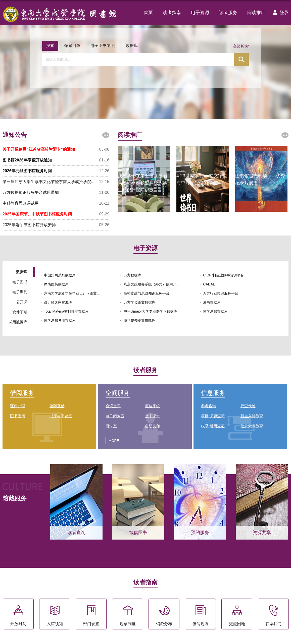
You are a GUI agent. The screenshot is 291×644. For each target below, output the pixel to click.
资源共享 (262, 533)
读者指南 (172, 13)
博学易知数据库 (215, 311)
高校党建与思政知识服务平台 (147, 293)
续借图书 (138, 533)
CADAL (209, 284)
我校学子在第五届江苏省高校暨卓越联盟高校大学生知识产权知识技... (142, 183)
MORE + (115, 441)
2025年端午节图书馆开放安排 (29, 225)
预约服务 (200, 533)
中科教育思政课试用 (21, 203)
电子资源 (200, 13)
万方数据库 (132, 275)
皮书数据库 (212, 302)
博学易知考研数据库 (60, 320)
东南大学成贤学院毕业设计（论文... (72, 293)
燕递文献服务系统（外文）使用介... (152, 284)
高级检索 (241, 46)
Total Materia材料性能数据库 (66, 311)
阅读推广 (256, 13)
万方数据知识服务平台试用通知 (31, 192)
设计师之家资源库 (58, 302)
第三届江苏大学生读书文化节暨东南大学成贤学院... (48, 182)
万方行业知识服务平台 (221, 293)
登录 (279, 13)
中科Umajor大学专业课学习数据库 (150, 311)
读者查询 (76, 533)
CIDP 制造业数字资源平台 (224, 275)
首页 (148, 13)
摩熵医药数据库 (56, 284)
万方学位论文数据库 (139, 302)
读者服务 (228, 13)
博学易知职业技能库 (139, 320)
